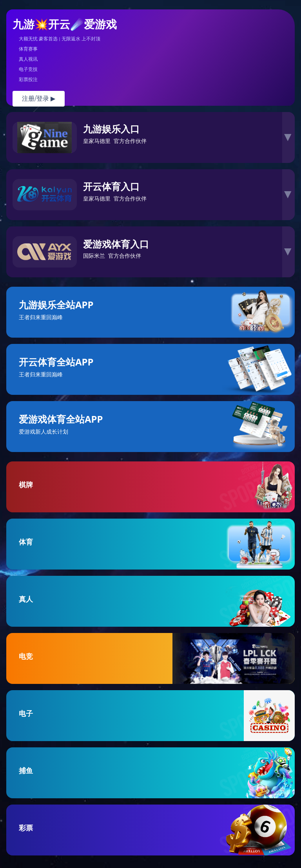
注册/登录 (39, 99)
